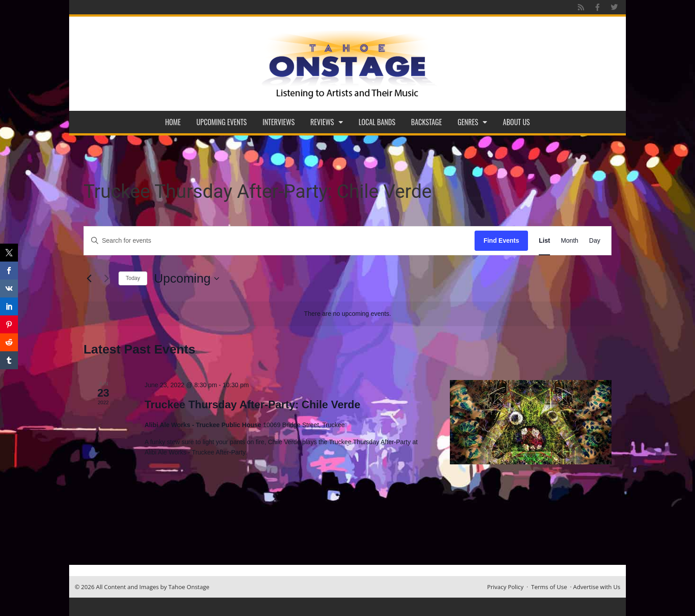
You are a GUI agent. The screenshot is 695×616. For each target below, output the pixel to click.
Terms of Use (549, 587)
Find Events (501, 240)
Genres (472, 122)
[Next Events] (106, 279)
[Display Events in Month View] (570, 241)
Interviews (279, 122)
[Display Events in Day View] (595, 241)
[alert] (347, 314)
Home (173, 122)
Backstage (427, 122)
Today (133, 278)
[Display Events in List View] (544, 241)
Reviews (327, 122)
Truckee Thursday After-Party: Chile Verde (253, 404)
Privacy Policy (505, 587)
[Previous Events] (89, 279)
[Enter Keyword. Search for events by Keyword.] (279, 241)
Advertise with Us (597, 587)
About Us (516, 122)
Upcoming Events (222, 122)
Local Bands (377, 122)
